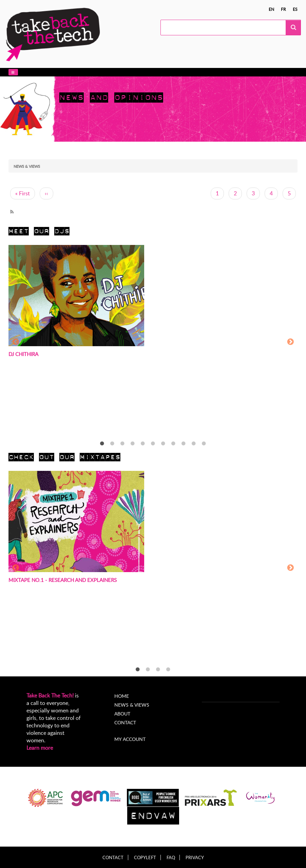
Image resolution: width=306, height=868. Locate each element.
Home (122, 696)
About (122, 714)
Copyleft (145, 858)
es (295, 9)
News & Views (132, 705)
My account (130, 739)
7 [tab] (163, 444)
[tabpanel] (153, 343)
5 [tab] (143, 444)
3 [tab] (122, 444)
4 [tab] (133, 444)
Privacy (195, 858)
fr (283, 9)
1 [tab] (102, 444)
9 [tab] (184, 444)
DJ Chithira (23, 354)
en (271, 9)
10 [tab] (194, 444)
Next (290, 342)
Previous (16, 342)
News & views (27, 166)
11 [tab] (204, 444)
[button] (13, 72)
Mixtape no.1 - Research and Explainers (63, 580)
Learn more (40, 748)
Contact (125, 722)
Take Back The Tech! (50, 695)
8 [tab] (173, 444)
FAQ (171, 858)
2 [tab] (112, 444)
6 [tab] (153, 444)
